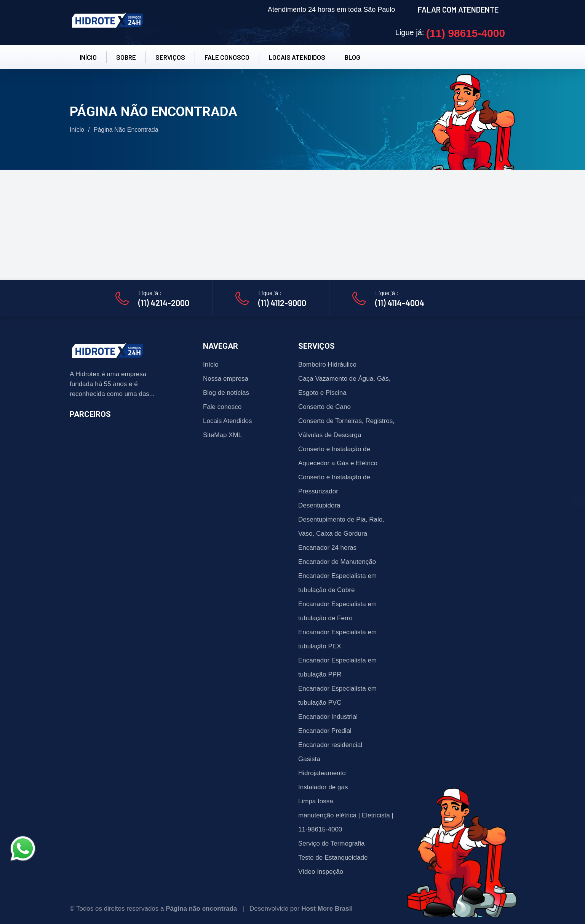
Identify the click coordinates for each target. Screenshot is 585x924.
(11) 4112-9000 (282, 303)
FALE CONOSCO (227, 57)
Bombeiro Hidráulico (327, 365)
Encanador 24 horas (327, 548)
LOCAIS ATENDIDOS (297, 57)
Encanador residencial (330, 745)
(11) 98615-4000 (466, 33)
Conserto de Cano (324, 407)
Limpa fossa (316, 801)
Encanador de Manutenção (337, 562)
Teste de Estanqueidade (333, 858)
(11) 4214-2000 (164, 303)
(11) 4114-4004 (400, 303)
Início (77, 130)
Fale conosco (222, 407)
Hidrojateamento (322, 773)
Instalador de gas (323, 787)
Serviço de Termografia (332, 843)
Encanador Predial (325, 731)
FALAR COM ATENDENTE (458, 10)
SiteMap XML (222, 435)
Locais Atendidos (228, 421)
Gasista (309, 759)
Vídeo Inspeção (321, 872)
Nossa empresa (226, 379)
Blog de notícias (226, 393)
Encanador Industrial (328, 717)
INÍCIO (88, 57)
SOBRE (126, 57)
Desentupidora (319, 505)
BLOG (352, 57)
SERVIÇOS (170, 57)
